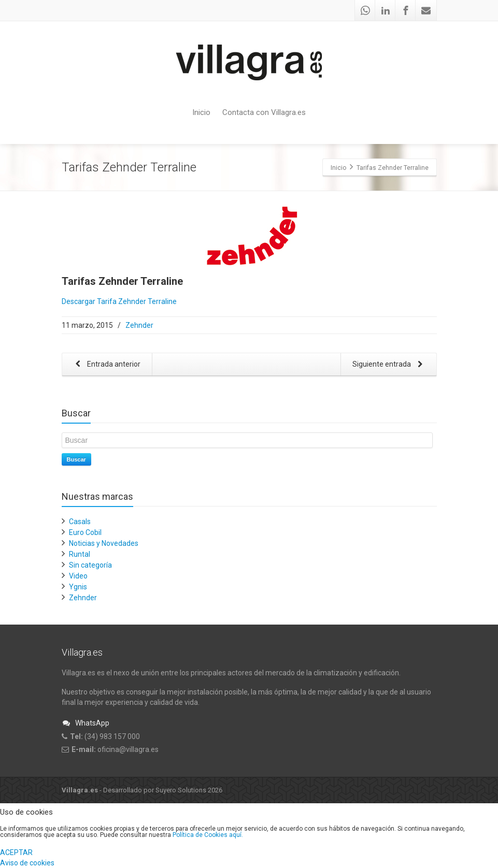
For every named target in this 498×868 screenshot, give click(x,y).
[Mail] (426, 10)
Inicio (201, 112)
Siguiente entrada (390, 365)
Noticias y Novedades (104, 543)
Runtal (80, 554)
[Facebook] (406, 10)
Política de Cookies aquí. (208, 835)
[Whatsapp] (365, 10)
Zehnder (139, 325)
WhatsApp (86, 723)
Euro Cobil (85, 532)
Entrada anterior (106, 365)
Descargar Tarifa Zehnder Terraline (119, 301)
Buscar (76, 459)
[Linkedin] (386, 10)
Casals (80, 522)
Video (78, 576)
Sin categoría (90, 565)
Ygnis (78, 587)
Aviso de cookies (27, 863)
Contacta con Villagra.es (264, 112)
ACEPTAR (16, 852)
